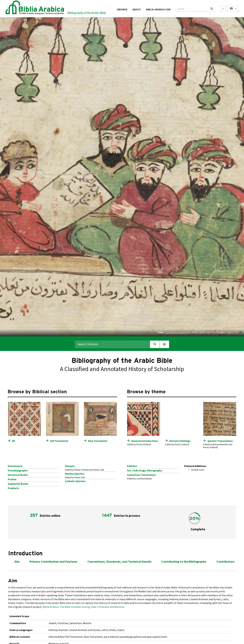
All (13, 441)
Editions (132, 466)
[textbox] (192, 8)
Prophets (13, 488)
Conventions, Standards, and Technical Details (119, 562)
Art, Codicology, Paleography (145, 471)
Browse (122, 10)
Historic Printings (180, 441)
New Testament (98, 441)
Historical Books (18, 475)
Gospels (70, 466)
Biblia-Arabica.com (158, 10)
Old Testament (59, 441)
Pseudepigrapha (18, 471)
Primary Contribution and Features (53, 562)
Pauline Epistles (75, 474)
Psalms (12, 479)
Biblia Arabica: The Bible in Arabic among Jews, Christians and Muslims (83, 607)
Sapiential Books (18, 484)
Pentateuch (15, 466)
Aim (17, 562)
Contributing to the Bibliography (184, 562)
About (137, 10)
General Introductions (145, 441)
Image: (161, 332)
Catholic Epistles (75, 481)
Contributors (225, 562)
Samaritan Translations (141, 475)
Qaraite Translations (220, 441)
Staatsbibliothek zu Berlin (175, 333)
